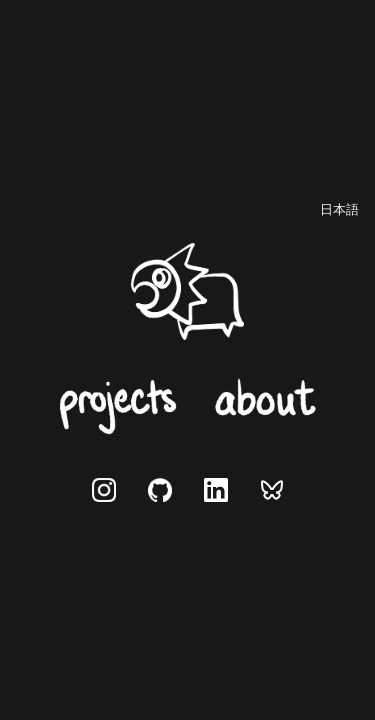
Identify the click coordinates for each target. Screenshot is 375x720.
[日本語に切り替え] (339, 210)
